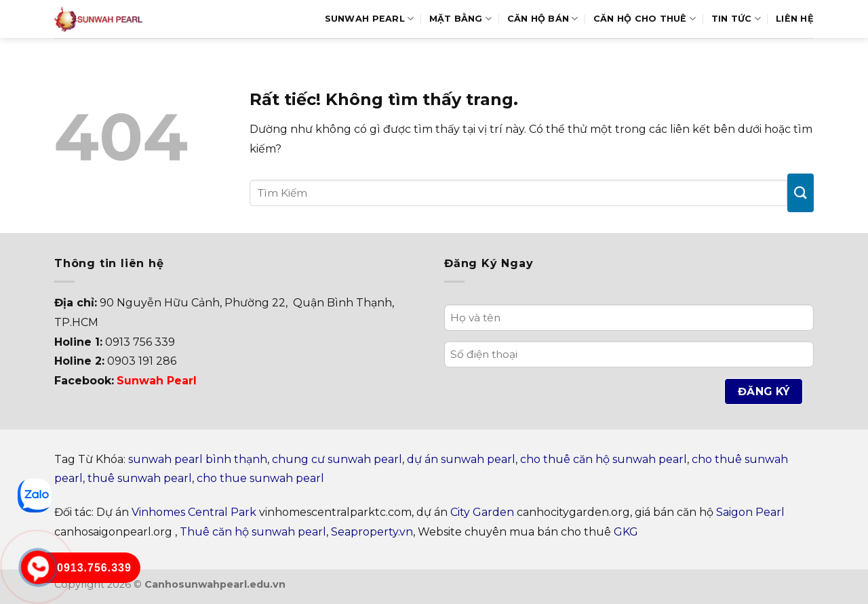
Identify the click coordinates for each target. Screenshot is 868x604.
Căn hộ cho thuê (645, 19)
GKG (626, 532)
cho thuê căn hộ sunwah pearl (604, 459)
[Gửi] (801, 193)
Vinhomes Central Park (194, 512)
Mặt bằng (461, 19)
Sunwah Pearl (370, 19)
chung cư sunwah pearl (337, 459)
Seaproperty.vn (372, 532)
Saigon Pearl (750, 512)
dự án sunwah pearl (461, 459)
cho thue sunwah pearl (260, 478)
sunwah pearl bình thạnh (198, 459)
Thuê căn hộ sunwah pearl (253, 532)
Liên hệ (795, 19)
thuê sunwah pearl (140, 478)
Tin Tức (736, 19)
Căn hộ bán (543, 19)
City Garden (482, 512)
